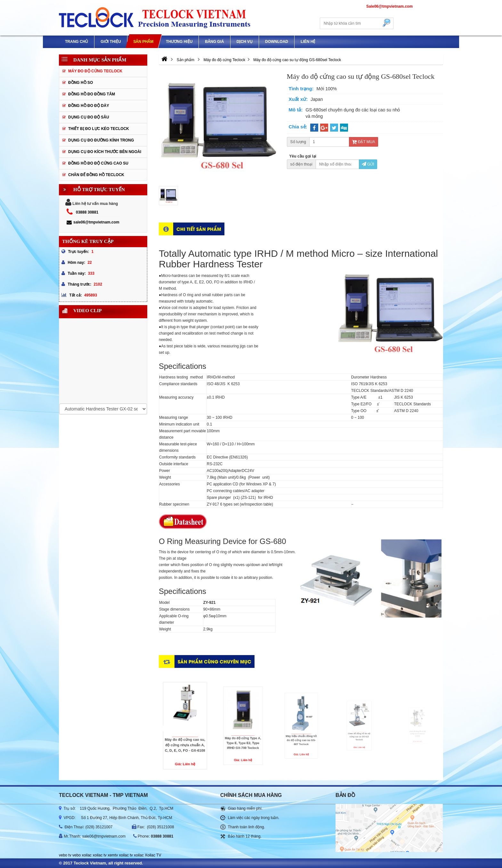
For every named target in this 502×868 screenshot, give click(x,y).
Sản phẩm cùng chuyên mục (215, 661)
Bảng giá (214, 42)
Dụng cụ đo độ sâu (89, 117)
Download (277, 42)
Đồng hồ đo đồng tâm (92, 94)
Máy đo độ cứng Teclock (95, 71)
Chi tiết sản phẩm (199, 229)
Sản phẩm (143, 42)
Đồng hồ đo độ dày (89, 106)
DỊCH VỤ (245, 42)
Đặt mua (363, 142)
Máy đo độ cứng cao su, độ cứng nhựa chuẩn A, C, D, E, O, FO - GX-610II (198, 734)
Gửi (368, 164)
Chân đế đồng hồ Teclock (96, 175)
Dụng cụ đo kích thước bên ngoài (105, 152)
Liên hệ (308, 42)
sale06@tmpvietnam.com (93, 222)
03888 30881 (87, 212)
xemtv (113, 855)
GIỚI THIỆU (111, 42)
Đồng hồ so (81, 83)
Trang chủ (77, 42)
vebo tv (65, 855)
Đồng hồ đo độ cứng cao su (98, 163)
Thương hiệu (179, 42)
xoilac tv (99, 855)
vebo (77, 855)
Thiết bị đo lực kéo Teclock (99, 129)
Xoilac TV (153, 855)
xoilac (87, 855)
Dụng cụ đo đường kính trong (101, 140)
